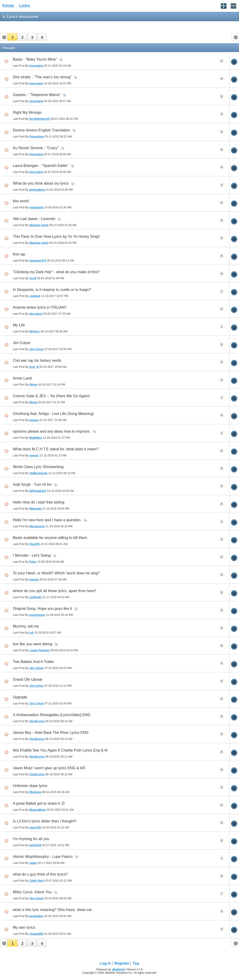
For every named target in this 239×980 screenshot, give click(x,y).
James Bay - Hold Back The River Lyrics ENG (51, 733)
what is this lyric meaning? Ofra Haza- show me (52, 910)
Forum (8, 5)
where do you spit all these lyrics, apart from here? (55, 591)
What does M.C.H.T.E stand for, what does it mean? (56, 449)
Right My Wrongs (27, 112)
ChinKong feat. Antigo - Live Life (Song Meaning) (53, 414)
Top (136, 963)
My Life (19, 325)
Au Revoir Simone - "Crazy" (36, 148)
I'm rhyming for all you (31, 839)
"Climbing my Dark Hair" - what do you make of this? (56, 272)
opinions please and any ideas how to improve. (52, 431)
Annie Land (22, 378)
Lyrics (25, 5)
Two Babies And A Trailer (33, 662)
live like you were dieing (33, 644)
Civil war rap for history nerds (37, 361)
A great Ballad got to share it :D (39, 803)
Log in (105, 963)
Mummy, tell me (26, 626)
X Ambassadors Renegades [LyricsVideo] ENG (52, 715)
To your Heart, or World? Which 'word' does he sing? (56, 573)
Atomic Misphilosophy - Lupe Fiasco (43, 857)
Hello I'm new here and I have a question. (47, 520)
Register (122, 963)
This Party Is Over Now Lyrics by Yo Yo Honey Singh (56, 236)
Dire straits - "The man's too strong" (42, 77)
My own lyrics (24, 927)
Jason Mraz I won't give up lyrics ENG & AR (49, 768)
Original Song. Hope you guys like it (42, 609)
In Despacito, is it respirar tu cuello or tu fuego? (52, 290)
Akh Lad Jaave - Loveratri (34, 219)
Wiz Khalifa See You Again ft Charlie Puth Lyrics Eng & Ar (60, 750)
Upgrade (20, 697)
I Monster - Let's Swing (32, 555)
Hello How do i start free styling (39, 502)
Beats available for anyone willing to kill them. (50, 538)
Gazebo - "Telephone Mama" (37, 95)
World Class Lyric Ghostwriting (38, 467)
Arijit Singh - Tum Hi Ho (32, 485)
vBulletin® (119, 970)
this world (21, 201)
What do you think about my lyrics (41, 183)
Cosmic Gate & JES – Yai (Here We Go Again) (51, 396)
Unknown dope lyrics (30, 786)
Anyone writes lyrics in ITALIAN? (40, 307)
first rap (19, 254)
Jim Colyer (22, 343)
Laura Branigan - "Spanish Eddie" (41, 166)
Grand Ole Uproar (28, 679)
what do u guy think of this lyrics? (40, 874)
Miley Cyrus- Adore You (32, 892)
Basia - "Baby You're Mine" (35, 59)
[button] (12, 37)
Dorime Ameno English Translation (41, 130)
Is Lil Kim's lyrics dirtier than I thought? (45, 821)
